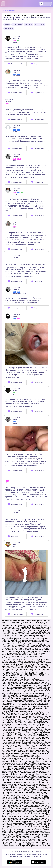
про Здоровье (9, 29)
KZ (45, 4)
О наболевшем (17, 24)
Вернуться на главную (9, 11)
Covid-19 (7, 24)
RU (41, 4)
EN (50, 4)
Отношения (28, 24)
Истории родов (40, 24)
